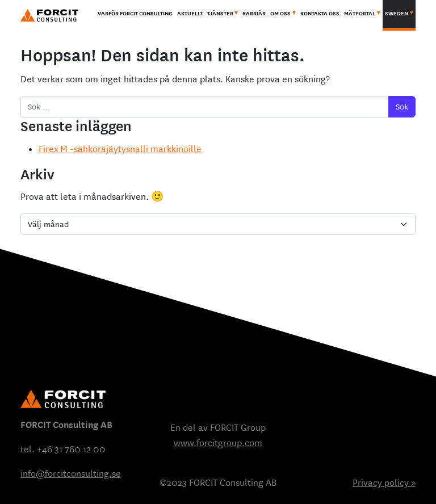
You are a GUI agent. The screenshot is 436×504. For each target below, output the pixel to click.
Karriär (254, 13)
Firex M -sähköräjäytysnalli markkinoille (120, 149)
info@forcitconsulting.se (71, 474)
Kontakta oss (320, 13)
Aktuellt (190, 13)
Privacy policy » (384, 483)
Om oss (280, 13)
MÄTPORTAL (360, 13)
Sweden (397, 13)
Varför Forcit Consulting (135, 13)
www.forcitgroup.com (218, 443)
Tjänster (220, 13)
